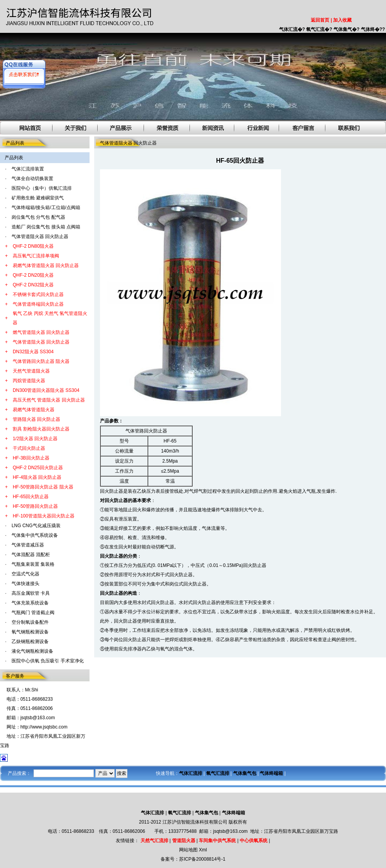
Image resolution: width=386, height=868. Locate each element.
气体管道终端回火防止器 (38, 304)
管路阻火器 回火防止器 (36, 419)
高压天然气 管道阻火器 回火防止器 (49, 400)
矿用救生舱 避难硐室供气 (38, 198)
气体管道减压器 (28, 545)
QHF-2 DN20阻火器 (33, 275)
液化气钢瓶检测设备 (32, 651)
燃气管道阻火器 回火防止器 (41, 332)
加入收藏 (342, 20)
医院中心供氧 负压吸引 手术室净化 (48, 661)
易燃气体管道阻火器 (34, 410)
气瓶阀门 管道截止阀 (33, 613)
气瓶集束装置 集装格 (33, 564)
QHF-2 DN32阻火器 (33, 285)
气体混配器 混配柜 (31, 555)
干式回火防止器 (29, 448)
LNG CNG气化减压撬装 (36, 526)
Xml (203, 850)
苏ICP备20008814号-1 (202, 859)
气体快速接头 (25, 584)
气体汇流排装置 (28, 169)
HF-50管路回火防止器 (35, 506)
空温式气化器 (25, 574)
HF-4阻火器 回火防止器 (37, 477)
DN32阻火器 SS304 (33, 352)
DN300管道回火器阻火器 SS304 (46, 390)
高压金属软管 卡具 (31, 593)
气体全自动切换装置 (32, 179)
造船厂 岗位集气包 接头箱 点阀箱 (46, 227)
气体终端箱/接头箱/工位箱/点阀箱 (46, 208)
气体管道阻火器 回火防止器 (40, 237)
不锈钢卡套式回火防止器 (38, 294)
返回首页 (320, 20)
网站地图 (188, 850)
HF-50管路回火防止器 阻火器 (43, 487)
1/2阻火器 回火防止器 (35, 439)
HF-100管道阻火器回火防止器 (44, 516)
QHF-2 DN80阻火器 (33, 246)
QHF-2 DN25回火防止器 (38, 468)
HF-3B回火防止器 (31, 458)
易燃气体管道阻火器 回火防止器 (46, 266)
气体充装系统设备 (30, 603)
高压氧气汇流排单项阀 (36, 256)
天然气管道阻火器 (31, 371)
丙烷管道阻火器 (29, 381)
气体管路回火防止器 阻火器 (41, 361)
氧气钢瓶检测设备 (30, 632)
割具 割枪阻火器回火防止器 (41, 429)
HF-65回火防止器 (31, 497)
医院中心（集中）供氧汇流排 (42, 188)
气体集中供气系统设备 (35, 535)
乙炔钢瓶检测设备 (30, 642)
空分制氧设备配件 (30, 622)
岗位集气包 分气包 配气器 (38, 217)
